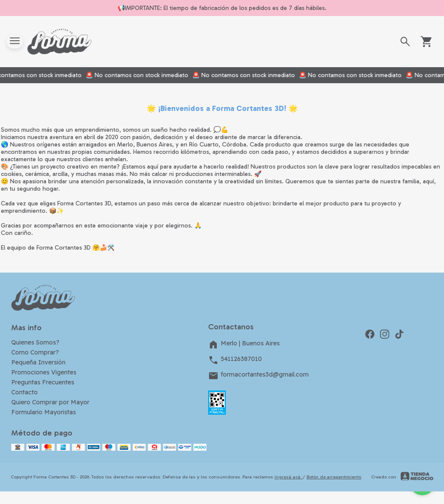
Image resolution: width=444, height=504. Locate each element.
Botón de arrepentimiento (334, 477)
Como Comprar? (35, 352)
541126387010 (235, 360)
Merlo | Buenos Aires (244, 345)
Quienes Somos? (35, 342)
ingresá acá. (289, 477)
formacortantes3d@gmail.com (258, 376)
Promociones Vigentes (44, 372)
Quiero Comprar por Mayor (50, 402)
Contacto (24, 392)
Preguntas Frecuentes (43, 382)
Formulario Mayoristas (44, 412)
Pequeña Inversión (38, 362)
